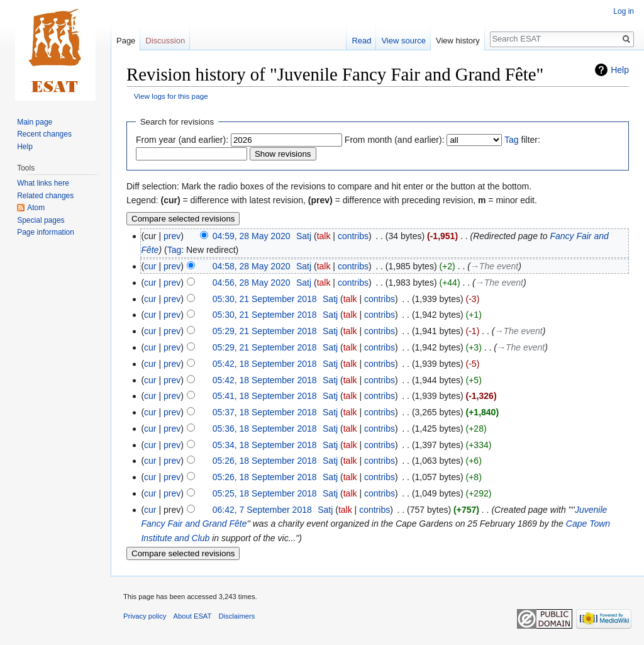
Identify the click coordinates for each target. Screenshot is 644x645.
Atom (36, 208)
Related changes (45, 196)
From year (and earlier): (182, 140)
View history (458, 41)
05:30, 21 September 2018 (265, 299)
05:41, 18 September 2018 (265, 396)
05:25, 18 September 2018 (265, 493)
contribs (353, 236)
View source (403, 41)
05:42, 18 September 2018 (265, 364)
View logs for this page (171, 96)
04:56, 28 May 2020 (252, 283)
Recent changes (44, 134)
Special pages (41, 220)
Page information (46, 232)
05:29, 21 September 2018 (265, 331)
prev (172, 236)
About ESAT (193, 616)
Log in (624, 11)
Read (361, 41)
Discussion (165, 41)
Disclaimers (237, 616)
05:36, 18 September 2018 (265, 429)
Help (620, 70)
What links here (43, 183)
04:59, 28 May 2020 (252, 236)
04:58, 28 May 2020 (252, 266)
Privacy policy (145, 616)
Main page (35, 122)
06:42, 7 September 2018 (262, 510)
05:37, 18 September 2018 (265, 412)
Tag (512, 140)
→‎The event (494, 266)
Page (126, 41)
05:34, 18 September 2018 (265, 445)
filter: (522, 140)
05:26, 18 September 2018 (265, 461)
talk (324, 236)
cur (150, 266)
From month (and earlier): (395, 140)
